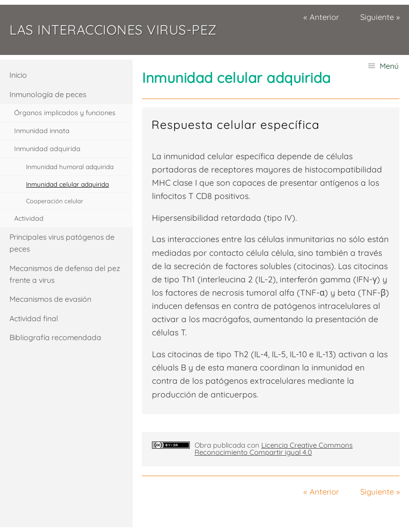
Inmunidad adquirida (47, 149)
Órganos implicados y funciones (65, 113)
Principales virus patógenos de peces (62, 243)
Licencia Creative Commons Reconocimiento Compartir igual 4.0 (274, 449)
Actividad (29, 218)
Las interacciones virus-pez (113, 30)
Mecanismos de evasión (50, 299)
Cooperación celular (55, 201)
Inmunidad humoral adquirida (70, 167)
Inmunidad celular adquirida (67, 184)
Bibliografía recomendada (55, 337)
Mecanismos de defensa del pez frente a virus (65, 274)
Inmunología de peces (48, 94)
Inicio (18, 75)
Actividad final (34, 318)
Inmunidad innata (42, 131)
